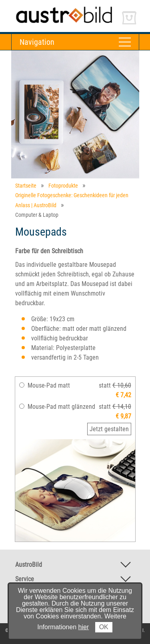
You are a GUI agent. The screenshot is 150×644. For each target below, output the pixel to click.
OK (104, 627)
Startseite (26, 186)
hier (84, 627)
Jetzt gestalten (109, 429)
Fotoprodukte (63, 186)
